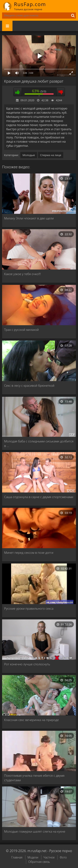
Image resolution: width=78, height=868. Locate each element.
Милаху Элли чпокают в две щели (29, 218)
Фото (63, 857)
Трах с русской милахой (21, 330)
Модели (33, 857)
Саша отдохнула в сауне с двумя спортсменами (39, 497)
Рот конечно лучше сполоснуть (27, 664)
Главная (17, 857)
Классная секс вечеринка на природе (32, 720)
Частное (49, 857)
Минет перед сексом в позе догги (29, 553)
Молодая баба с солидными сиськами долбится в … (39, 443)
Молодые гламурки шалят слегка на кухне (35, 831)
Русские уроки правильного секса (29, 608)
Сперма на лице (51, 155)
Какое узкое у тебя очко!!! (22, 274)
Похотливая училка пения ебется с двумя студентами (34, 778)
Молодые (29, 155)
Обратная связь (39, 862)
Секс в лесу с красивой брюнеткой (29, 385)
